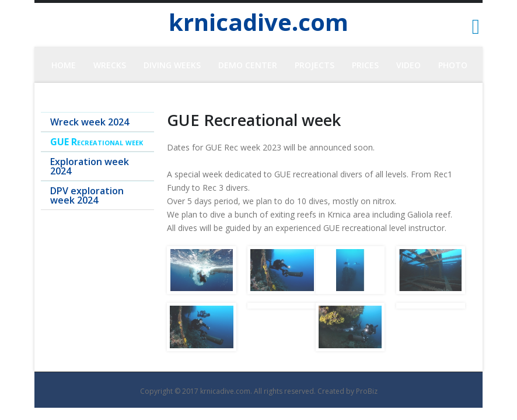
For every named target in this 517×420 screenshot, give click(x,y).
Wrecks (110, 65)
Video (408, 65)
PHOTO (453, 65)
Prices (365, 65)
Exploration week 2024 (90, 166)
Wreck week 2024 (90, 122)
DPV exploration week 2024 (87, 195)
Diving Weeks (172, 65)
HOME (64, 65)
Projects (315, 65)
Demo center (248, 65)
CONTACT (259, 101)
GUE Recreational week (97, 142)
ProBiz (367, 391)
